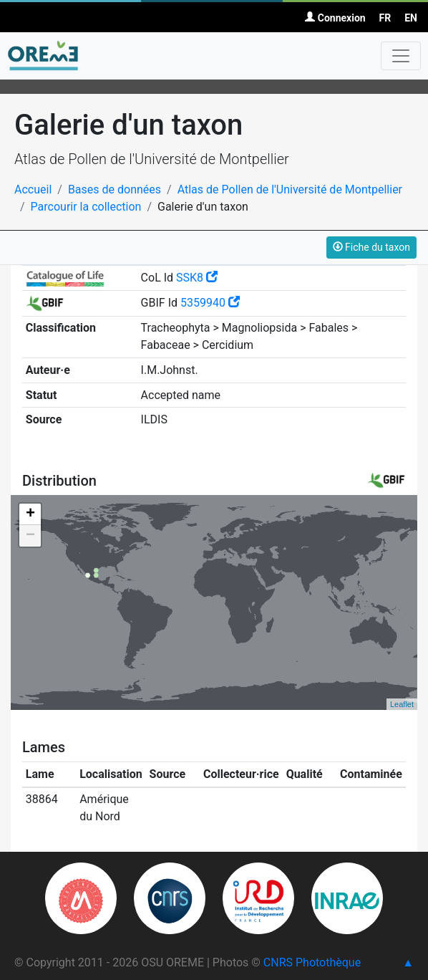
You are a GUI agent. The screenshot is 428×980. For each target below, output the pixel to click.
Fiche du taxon (371, 247)
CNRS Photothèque (312, 962)
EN (411, 18)
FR (385, 18)
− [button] (30, 536)
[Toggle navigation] (401, 56)
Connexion (335, 18)
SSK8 (197, 278)
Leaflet (402, 704)
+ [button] (30, 514)
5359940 (210, 303)
